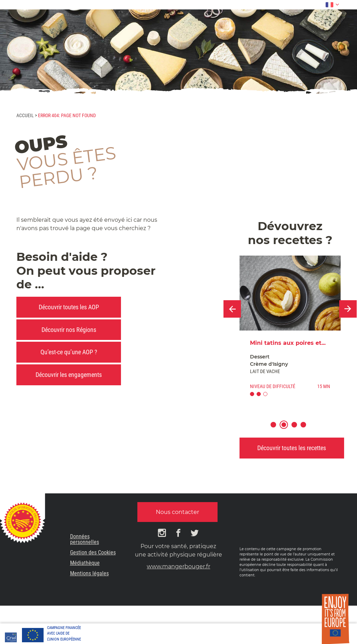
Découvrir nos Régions (69, 330)
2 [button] (287, 429)
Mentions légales (89, 573)
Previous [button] (232, 309)
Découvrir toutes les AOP (69, 307)
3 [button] (298, 429)
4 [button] (307, 429)
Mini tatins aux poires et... (288, 343)
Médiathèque (85, 563)
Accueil (25, 115)
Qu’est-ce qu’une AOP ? (69, 352)
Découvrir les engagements (69, 375)
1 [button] (277, 429)
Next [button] (348, 309)
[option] (290, 329)
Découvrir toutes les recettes (292, 448)
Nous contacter (177, 512)
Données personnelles (85, 539)
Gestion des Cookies (93, 552)
